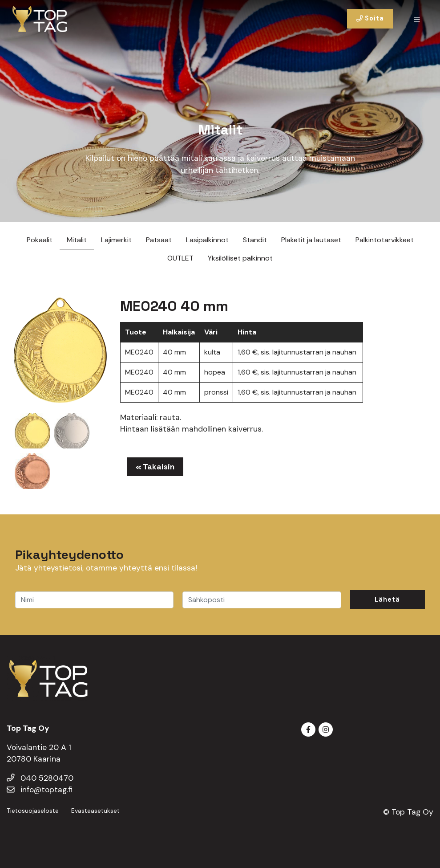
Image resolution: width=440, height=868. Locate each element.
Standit (255, 240)
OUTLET (180, 258)
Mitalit (77, 240)
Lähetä (387, 599)
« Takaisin (155, 467)
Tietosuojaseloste (33, 811)
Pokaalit (40, 240)
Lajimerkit (116, 240)
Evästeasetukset (95, 811)
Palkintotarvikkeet (385, 240)
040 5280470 (40, 778)
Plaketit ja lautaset (311, 240)
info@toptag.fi (40, 790)
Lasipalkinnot (207, 240)
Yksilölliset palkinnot (240, 258)
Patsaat (159, 240)
